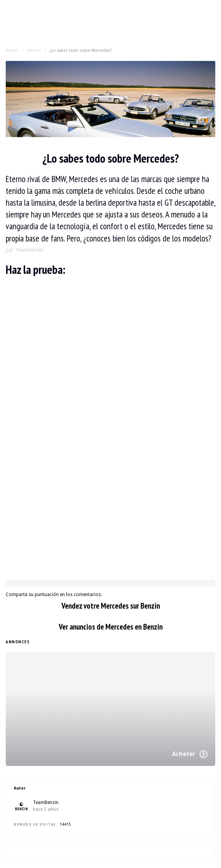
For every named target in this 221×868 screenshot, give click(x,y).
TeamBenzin (46, 802)
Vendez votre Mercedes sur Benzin (111, 606)
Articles (34, 50)
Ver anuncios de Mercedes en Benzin (111, 627)
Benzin (12, 50)
